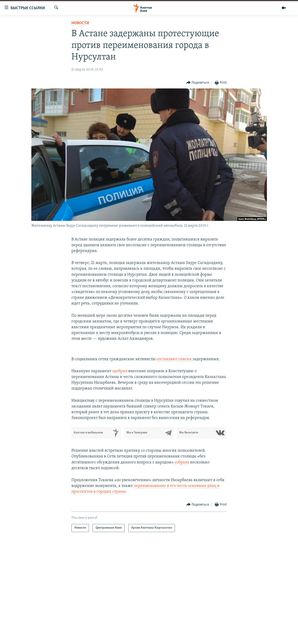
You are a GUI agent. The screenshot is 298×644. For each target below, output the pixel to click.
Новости (80, 23)
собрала (181, 462)
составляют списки (174, 359)
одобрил (120, 371)
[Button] (198, 83)
